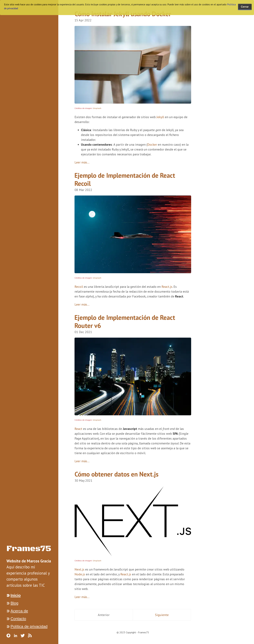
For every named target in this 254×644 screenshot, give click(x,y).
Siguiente (162, 615)
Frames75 (29, 549)
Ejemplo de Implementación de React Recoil (125, 179)
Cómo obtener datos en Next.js (116, 474)
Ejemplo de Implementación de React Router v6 (125, 321)
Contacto (18, 619)
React (78, 429)
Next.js (79, 569)
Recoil (79, 287)
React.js (167, 287)
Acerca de (19, 611)
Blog (14, 603)
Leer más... (82, 162)
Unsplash (97, 108)
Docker (152, 145)
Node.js (80, 574)
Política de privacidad (29, 626)
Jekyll (160, 117)
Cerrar (245, 7)
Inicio (16, 595)
